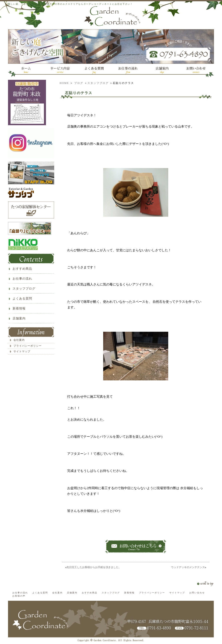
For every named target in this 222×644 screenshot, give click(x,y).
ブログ (79, 83)
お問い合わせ (197, 593)
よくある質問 (22, 299)
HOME (64, 83)
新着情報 (19, 308)
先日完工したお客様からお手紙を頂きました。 (94, 567)
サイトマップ (22, 351)
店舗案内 (19, 318)
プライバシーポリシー (28, 346)
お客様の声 (19, 596)
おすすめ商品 (22, 269)
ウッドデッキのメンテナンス (188, 567)
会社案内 (19, 340)
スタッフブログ (98, 83)
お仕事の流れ (22, 279)
